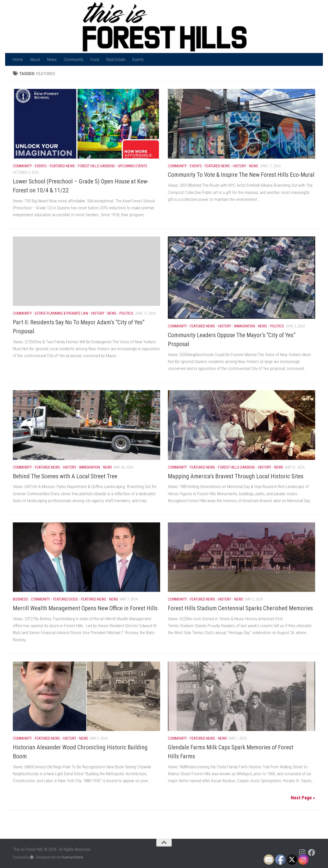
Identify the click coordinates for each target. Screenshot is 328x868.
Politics (126, 313)
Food (95, 59)
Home (18, 59)
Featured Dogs (65, 599)
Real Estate (116, 59)
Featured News (62, 166)
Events (138, 59)
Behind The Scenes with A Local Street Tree (65, 476)
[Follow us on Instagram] (302, 853)
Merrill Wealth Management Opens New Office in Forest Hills (85, 608)
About (35, 59)
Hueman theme (72, 857)
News (52, 59)
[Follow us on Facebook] (312, 853)
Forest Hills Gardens (96, 166)
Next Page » (303, 798)
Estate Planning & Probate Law (61, 313)
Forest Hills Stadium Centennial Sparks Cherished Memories (241, 608)
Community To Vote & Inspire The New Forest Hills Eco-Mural (241, 175)
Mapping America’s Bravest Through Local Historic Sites (236, 476)
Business (20, 599)
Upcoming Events (133, 166)
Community (74, 59)
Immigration (245, 326)
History (239, 166)
